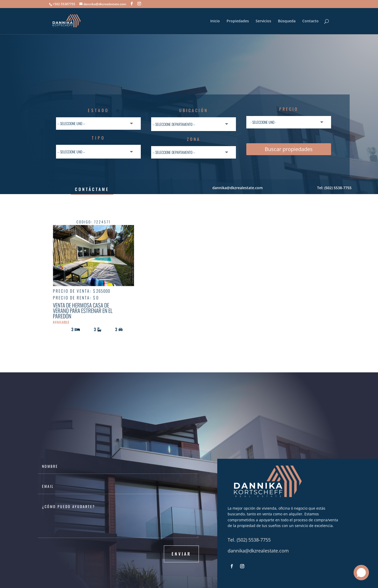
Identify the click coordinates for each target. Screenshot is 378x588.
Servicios (263, 21)
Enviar (181, 554)
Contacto (310, 21)
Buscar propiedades (289, 149)
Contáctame (92, 189)
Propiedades (238, 21)
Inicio (215, 21)
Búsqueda (287, 21)
